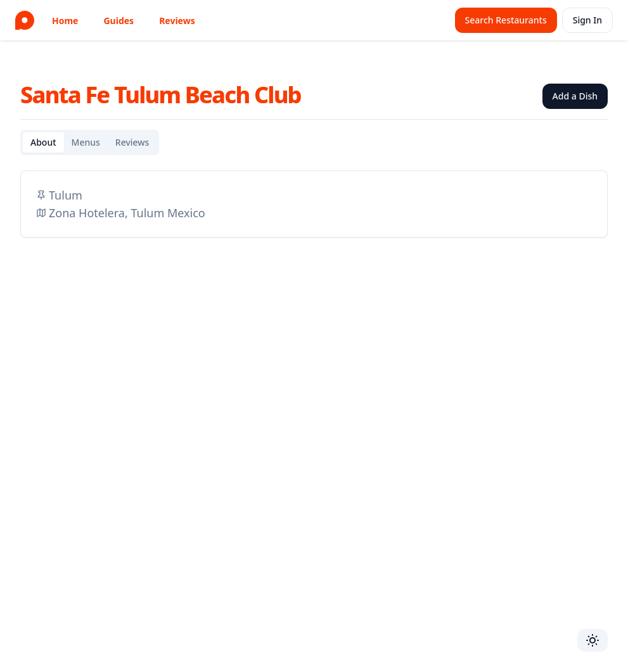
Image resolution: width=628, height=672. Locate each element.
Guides (119, 21)
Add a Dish (575, 96)
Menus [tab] (86, 142)
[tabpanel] (314, 204)
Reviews (177, 21)
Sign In (587, 20)
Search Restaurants (506, 20)
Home (65, 21)
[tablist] (90, 143)
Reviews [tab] (132, 142)
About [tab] (43, 142)
